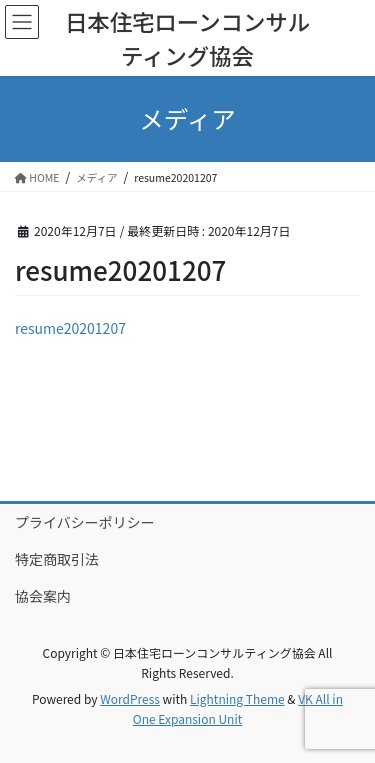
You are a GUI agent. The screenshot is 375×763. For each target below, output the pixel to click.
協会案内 (43, 596)
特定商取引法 (57, 559)
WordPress (130, 698)
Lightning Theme (237, 698)
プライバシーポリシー (85, 522)
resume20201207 (70, 328)
